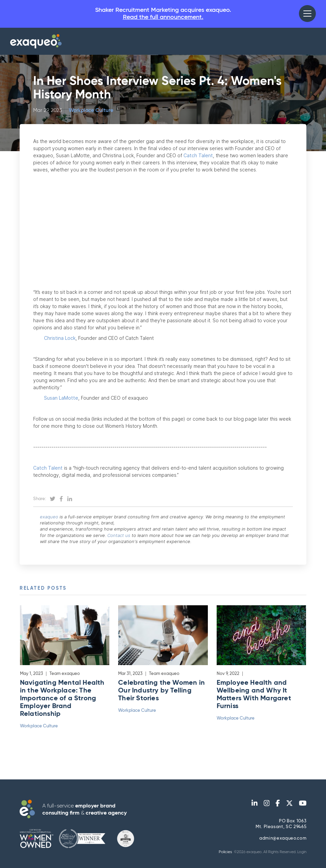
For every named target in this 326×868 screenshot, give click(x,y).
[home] (36, 41)
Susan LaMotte (56, 398)
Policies (225, 852)
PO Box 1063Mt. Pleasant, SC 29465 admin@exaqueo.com (281, 830)
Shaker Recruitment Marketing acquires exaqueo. (163, 14)
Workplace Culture (91, 110)
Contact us (119, 535)
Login (302, 852)
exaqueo (49, 517)
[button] (307, 14)
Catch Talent (198, 155)
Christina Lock (54, 338)
